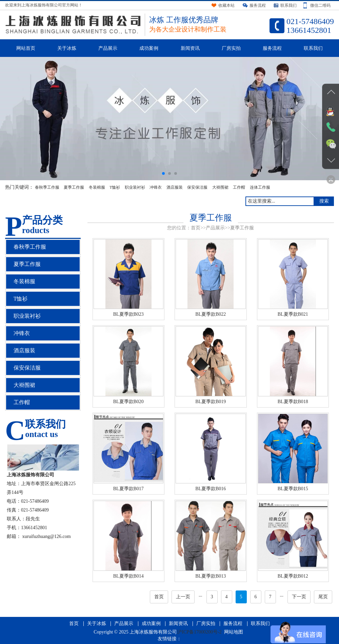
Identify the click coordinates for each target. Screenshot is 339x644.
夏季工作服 (74, 187)
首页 (196, 228)
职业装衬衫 (135, 187)
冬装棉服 (97, 187)
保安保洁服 (197, 187)
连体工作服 (260, 187)
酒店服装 (175, 187)
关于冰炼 (67, 48)
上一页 (183, 597)
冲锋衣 (156, 187)
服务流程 (272, 48)
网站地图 (234, 632)
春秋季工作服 (47, 187)
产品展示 (108, 48)
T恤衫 (115, 187)
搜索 (324, 201)
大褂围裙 (220, 187)
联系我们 (313, 48)
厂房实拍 (231, 48)
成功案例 (149, 48)
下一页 (299, 597)
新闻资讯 (190, 48)
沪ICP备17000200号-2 (199, 632)
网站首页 (26, 48)
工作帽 (239, 187)
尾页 (323, 597)
